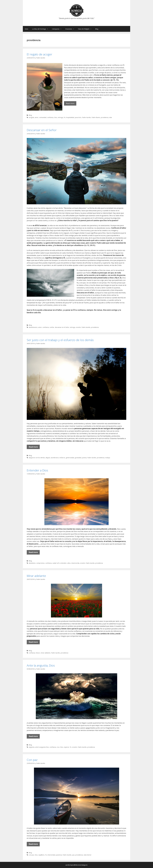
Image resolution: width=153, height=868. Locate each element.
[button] (48, 29)
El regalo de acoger (39, 54)
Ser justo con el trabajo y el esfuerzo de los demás (60, 340)
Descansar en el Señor (42, 130)
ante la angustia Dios (42, 747)
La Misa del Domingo (41, 29)
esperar (66, 747)
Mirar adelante (36, 576)
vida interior (88, 855)
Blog (97, 29)
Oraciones (71, 29)
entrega (60, 117)
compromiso (40, 563)
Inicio (26, 29)
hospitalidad (70, 117)
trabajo (108, 458)
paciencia (59, 855)
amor (37, 117)
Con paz (32, 760)
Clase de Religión (86, 29)
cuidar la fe (56, 563)
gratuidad (78, 458)
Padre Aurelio (86, 117)
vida (111, 117)
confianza (50, 117)
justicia (84, 458)
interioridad (51, 855)
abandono (32, 563)
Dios (56, 117)
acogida (31, 117)
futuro (38, 653)
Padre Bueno (96, 117)
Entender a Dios (37, 470)
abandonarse (33, 327)
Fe (65, 117)
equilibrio (41, 855)
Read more (71, 104)
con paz (31, 855)
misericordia (75, 563)
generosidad (70, 458)
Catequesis (58, 29)
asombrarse (55, 458)
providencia (105, 117)
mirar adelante (46, 653)
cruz (58, 747)
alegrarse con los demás (37, 458)
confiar (52, 327)
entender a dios (65, 563)
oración (78, 327)
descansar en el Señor (62, 327)
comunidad (43, 117)
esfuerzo (62, 458)
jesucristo (78, 117)
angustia (32, 747)
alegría (48, 458)
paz (73, 855)
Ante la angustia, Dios (41, 665)
